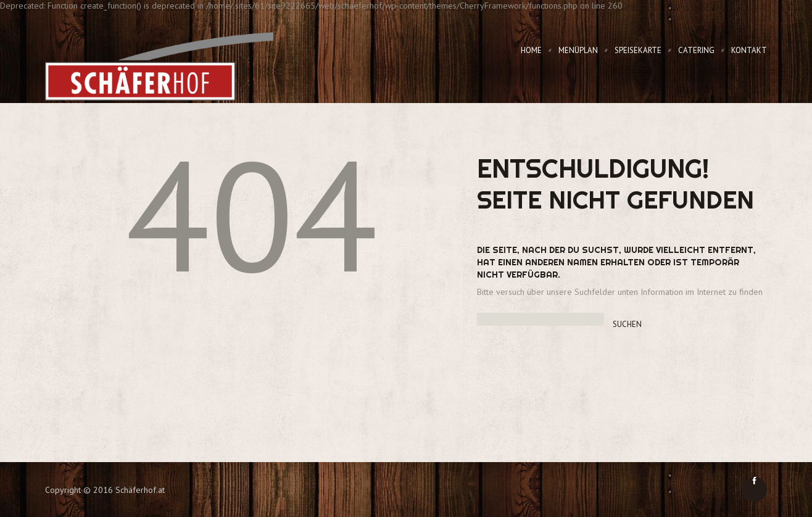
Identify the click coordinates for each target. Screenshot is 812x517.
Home (531, 50)
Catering (696, 50)
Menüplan (578, 50)
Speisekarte (638, 50)
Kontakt (749, 50)
